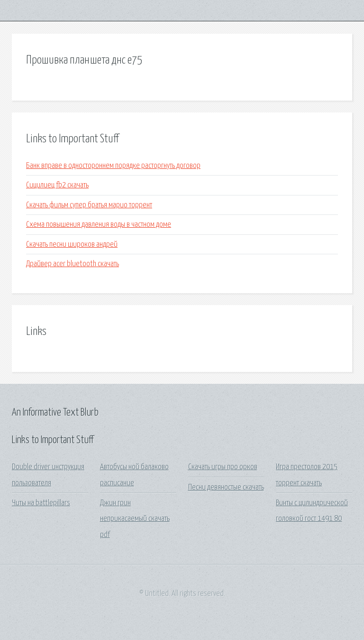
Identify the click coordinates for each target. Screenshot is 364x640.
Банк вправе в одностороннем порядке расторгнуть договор (113, 166)
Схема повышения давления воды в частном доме (99, 225)
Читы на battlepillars (41, 503)
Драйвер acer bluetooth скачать (73, 264)
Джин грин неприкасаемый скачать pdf (135, 519)
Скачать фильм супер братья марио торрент (89, 205)
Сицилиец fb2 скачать (57, 185)
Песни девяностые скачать (226, 487)
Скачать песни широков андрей (72, 245)
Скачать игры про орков (223, 467)
